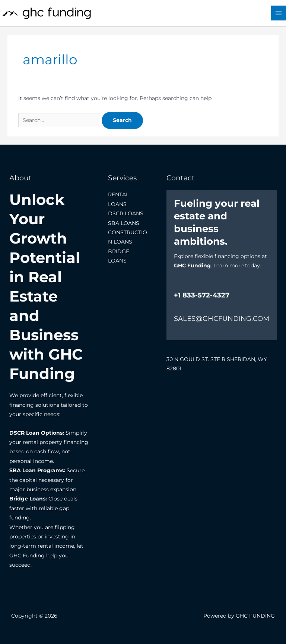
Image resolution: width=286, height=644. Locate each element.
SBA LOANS (124, 223)
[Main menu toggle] (279, 13)
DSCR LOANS (126, 213)
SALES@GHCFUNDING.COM (222, 319)
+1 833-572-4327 (202, 295)
